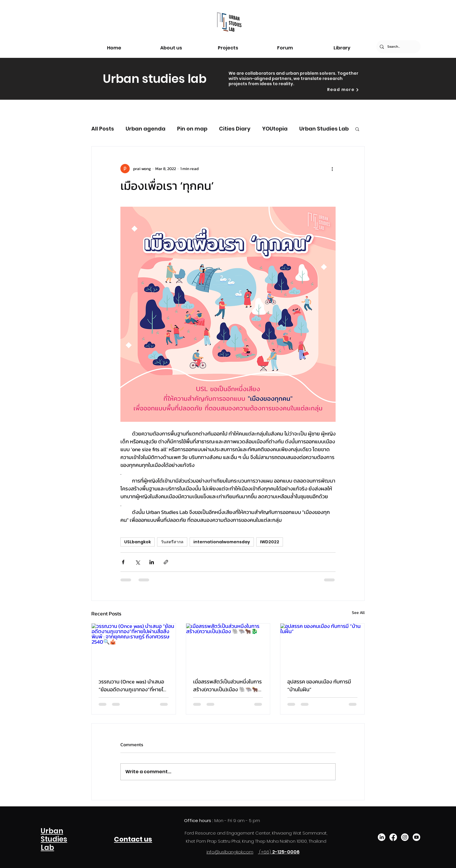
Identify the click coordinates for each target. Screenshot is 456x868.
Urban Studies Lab (324, 129)
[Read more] (343, 90)
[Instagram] (405, 837)
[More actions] (332, 169)
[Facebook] (393, 837)
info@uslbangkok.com (230, 852)
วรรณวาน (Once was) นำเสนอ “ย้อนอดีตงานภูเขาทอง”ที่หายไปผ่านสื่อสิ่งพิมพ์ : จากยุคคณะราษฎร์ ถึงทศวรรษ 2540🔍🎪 (132, 685)
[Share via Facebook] (123, 562)
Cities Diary (235, 129)
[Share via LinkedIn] (152, 562)
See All (358, 613)
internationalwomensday (222, 542)
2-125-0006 (286, 852)
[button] (357, 129)
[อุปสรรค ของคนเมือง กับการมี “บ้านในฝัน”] (322, 647)
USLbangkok (138, 542)
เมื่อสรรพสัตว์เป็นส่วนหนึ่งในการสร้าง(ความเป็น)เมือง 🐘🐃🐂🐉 (227, 685)
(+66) (266, 852)
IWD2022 (270, 542)
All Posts (103, 129)
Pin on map (192, 129)
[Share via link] (166, 562)
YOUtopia (275, 129)
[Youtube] (416, 837)
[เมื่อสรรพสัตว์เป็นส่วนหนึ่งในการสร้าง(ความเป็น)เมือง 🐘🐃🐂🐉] (228, 647)
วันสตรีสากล (172, 542)
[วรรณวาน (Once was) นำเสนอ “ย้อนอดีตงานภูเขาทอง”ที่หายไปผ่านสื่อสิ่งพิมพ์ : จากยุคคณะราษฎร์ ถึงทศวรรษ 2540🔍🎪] (134, 647)
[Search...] (398, 47)
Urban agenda (146, 129)
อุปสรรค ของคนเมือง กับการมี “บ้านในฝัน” (319, 685)
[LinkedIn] (382, 837)
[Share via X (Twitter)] (137, 562)
